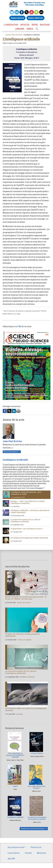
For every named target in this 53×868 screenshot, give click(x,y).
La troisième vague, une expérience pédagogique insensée (26, 709)
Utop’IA (15, 786)
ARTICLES (25, 25)
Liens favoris (14, 853)
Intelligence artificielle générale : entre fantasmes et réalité (26, 493)
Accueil (8, 35)
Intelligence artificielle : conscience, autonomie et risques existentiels (30, 511)
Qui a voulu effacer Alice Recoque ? (37, 787)
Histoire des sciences (24, 603)
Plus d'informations (11, 452)
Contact (28, 853)
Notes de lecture (17, 35)
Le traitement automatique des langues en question (37, 818)
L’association (11, 25)
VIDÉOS (30, 29)
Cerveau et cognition (24, 640)
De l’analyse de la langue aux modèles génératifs (29, 538)
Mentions (41, 853)
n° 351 (19, 326)
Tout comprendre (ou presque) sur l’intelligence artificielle (15, 755)
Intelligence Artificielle (15, 460)
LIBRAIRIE (20, 29)
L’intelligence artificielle (15, 817)
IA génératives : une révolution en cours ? (27, 529)
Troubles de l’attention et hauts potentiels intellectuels (22, 635)
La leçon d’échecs (37, 753)
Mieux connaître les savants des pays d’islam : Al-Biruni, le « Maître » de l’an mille (26, 598)
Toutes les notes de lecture (33, 828)
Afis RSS (11, 859)
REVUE (35, 25)
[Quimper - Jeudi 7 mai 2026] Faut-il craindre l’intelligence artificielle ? (28, 502)
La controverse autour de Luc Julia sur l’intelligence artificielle (25, 520)
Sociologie (20, 714)
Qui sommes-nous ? (16, 847)
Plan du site (36, 847)
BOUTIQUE (45, 25)
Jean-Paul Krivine (12, 441)
